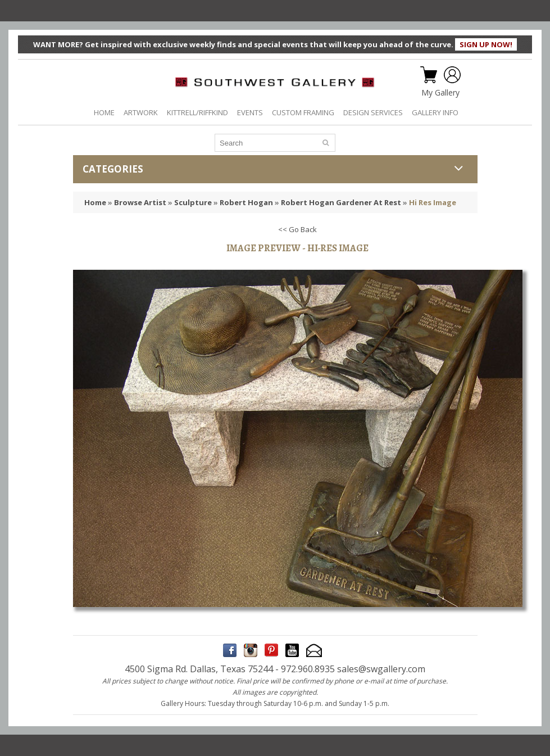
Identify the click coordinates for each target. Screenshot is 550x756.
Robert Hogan (246, 202)
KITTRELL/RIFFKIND (197, 112)
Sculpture (193, 202)
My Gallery (440, 93)
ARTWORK (141, 112)
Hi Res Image (433, 202)
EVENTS (250, 112)
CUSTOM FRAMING (303, 112)
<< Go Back (297, 229)
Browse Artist (140, 202)
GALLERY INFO (435, 112)
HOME (104, 112)
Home (95, 202)
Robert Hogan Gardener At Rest (341, 202)
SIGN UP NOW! (486, 44)
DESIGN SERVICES (373, 112)
